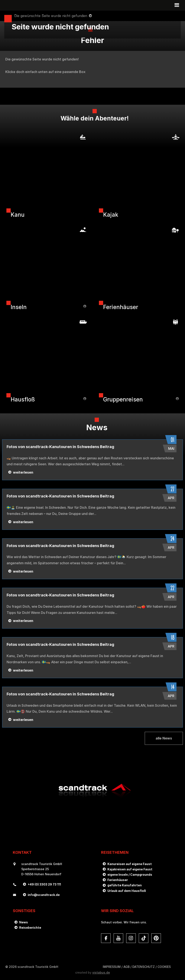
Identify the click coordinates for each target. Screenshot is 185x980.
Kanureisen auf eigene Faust (130, 864)
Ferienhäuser (118, 880)
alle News (164, 738)
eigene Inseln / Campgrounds (130, 875)
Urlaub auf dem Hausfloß (127, 891)
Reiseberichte (30, 928)
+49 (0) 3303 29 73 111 (44, 884)
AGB (126, 967)
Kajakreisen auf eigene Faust (130, 869)
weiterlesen (23, 472)
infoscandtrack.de (44, 895)
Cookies (164, 967)
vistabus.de (101, 972)
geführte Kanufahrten (125, 885)
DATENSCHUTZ (144, 967)
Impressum (112, 967)
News (24, 922)
